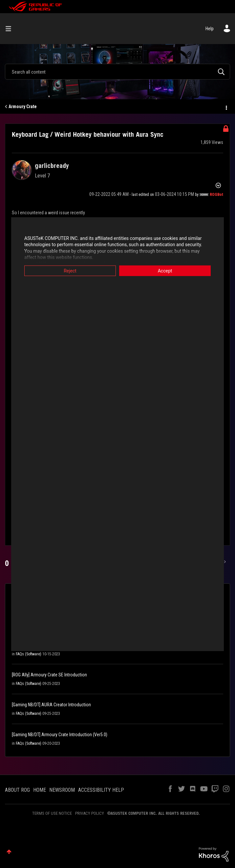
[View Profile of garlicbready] (52, 166)
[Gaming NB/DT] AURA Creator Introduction (51, 705)
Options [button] (226, 107)
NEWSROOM (62, 790)
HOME (40, 790)
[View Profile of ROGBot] (216, 195)
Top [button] (9, 852)
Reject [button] (70, 270)
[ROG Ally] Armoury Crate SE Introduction (49, 675)
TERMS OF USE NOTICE (52, 813)
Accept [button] (165, 270)
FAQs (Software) (29, 654)
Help (210, 29)
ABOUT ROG (17, 790)
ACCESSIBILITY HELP (101, 790)
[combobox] (117, 72)
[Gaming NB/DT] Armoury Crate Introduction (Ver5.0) (60, 735)
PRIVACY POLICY (90, 813)
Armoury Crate (23, 106)
